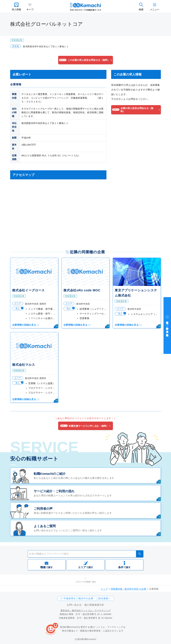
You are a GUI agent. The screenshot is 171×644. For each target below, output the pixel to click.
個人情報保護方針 (94, 605)
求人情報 (16, 9)
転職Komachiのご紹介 (50, 474)
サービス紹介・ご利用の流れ (54, 491)
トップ (104, 589)
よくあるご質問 (45, 526)
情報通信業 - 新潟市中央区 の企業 (128, 589)
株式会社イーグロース (28, 290)
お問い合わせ (74, 605)
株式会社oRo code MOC (82, 290)
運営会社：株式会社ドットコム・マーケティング (85, 610)
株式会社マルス (24, 365)
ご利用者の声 (43, 509)
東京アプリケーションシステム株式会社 (136, 293)
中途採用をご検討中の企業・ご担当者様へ (87, 598)
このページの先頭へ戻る (85, 582)
